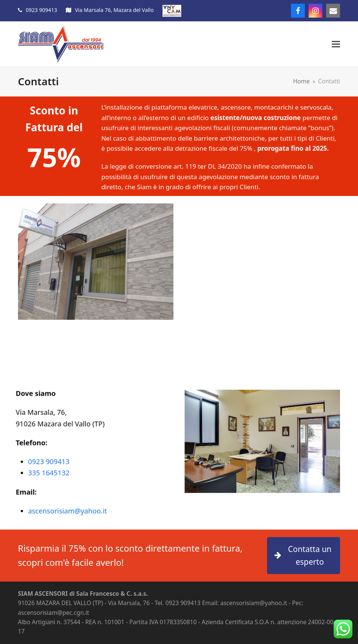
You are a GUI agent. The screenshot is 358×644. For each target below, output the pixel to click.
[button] (336, 44)
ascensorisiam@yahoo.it (71, 503)
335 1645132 (54, 470)
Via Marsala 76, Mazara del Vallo (114, 10)
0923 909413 (42, 10)
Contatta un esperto (303, 556)
